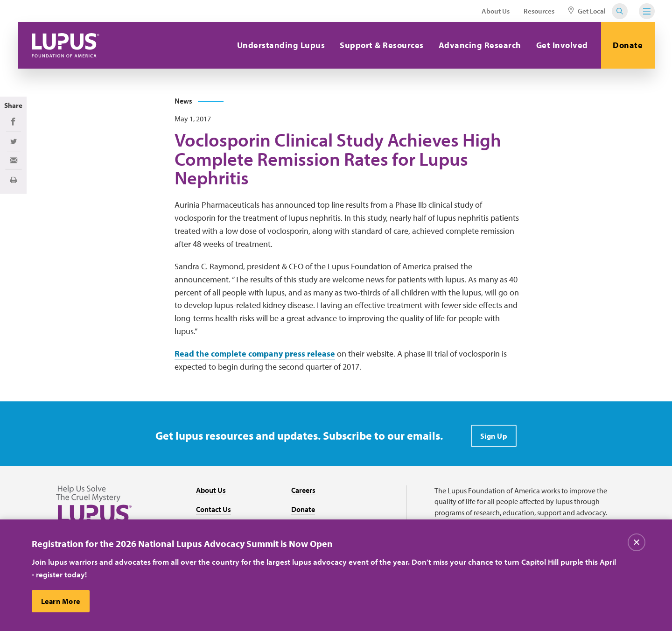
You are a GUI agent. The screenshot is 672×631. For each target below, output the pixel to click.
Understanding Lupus (281, 45)
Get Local (587, 11)
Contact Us (213, 509)
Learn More (61, 601)
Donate (628, 45)
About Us (496, 11)
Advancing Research (480, 45)
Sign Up (494, 436)
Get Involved (562, 45)
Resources (539, 11)
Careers (303, 490)
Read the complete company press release (255, 354)
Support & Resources (382, 45)
